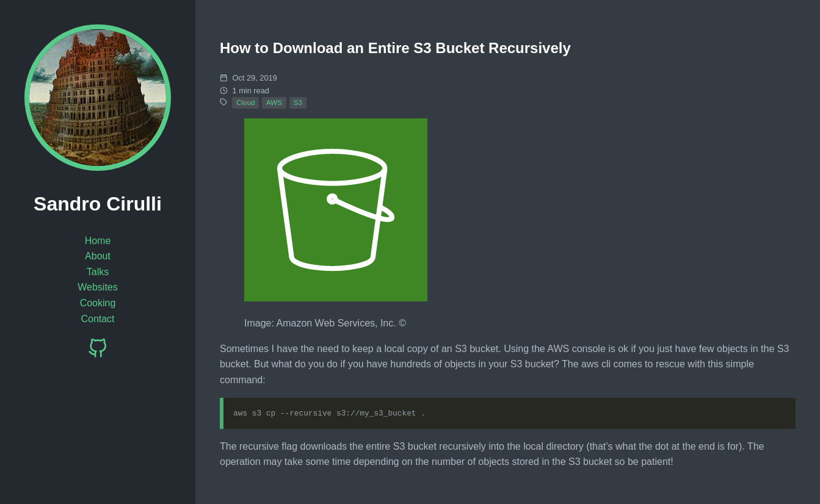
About (98, 256)
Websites (98, 287)
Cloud (245, 103)
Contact (97, 319)
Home (98, 241)
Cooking (98, 303)
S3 (298, 103)
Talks (98, 272)
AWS (274, 103)
